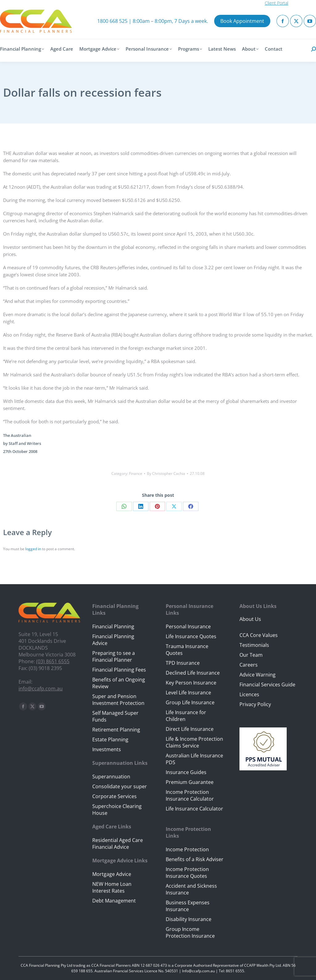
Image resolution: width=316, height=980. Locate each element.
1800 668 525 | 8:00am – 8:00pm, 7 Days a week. (153, 21)
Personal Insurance (188, 626)
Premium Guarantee (190, 782)
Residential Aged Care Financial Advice (118, 844)
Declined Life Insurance (193, 673)
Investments (107, 749)
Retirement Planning (116, 730)
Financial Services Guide (267, 685)
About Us (250, 619)
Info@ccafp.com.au (198, 971)
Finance (136, 473)
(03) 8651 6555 (53, 661)
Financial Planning (113, 626)
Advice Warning (258, 675)
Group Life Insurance (190, 702)
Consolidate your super (120, 786)
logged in (33, 549)
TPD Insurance (183, 663)
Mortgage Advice (112, 874)
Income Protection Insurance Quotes (187, 873)
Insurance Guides (186, 772)
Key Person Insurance (191, 683)
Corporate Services (114, 796)
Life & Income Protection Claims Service (194, 742)
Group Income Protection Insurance (190, 932)
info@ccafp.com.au (41, 689)
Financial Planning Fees (119, 670)
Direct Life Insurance (190, 729)
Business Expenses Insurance (188, 906)
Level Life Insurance (188, 693)
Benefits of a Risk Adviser (195, 859)
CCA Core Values (259, 635)
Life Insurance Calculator (194, 809)
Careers (249, 665)
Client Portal (276, 3)
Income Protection (187, 849)
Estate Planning (110, 739)
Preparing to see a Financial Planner (114, 656)
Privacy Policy (255, 704)
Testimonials (254, 645)
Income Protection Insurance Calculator (190, 795)
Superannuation (111, 777)
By (166, 473)
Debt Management (114, 901)
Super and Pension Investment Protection (118, 700)
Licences (249, 694)
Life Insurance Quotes (191, 636)
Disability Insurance (189, 919)
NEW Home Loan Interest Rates (112, 887)
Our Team (251, 655)
